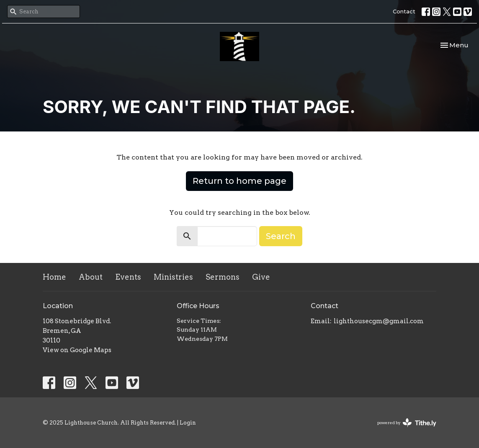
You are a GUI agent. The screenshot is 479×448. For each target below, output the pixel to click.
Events (128, 277)
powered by (407, 423)
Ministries (173, 277)
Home (54, 277)
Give (261, 277)
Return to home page (239, 181)
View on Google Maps (77, 350)
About (91, 277)
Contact (404, 11)
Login (188, 423)
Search (281, 236)
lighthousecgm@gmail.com (379, 321)
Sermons (223, 277)
